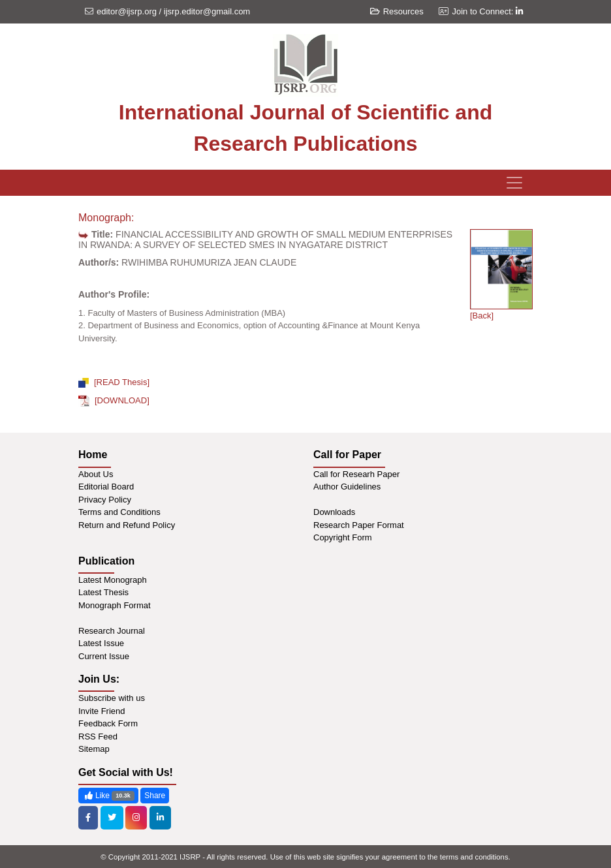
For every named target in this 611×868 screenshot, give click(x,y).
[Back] (482, 316)
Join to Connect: (487, 11)
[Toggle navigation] (514, 183)
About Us (96, 474)
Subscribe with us (112, 698)
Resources (397, 11)
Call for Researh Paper (356, 474)
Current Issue (104, 656)
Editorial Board (106, 487)
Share (155, 796)
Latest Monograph (113, 580)
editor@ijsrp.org (127, 11)
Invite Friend (102, 711)
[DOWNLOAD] (114, 400)
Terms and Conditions (119, 512)
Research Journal (112, 631)
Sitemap (94, 749)
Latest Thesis (103, 592)
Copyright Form (343, 537)
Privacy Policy (105, 500)
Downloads (334, 512)
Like (108, 796)
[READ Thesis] (114, 382)
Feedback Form (108, 723)
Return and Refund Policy (127, 525)
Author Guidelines (347, 487)
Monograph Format (115, 605)
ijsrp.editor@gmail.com (207, 11)
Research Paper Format (359, 525)
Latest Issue (101, 643)
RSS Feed (98, 736)
